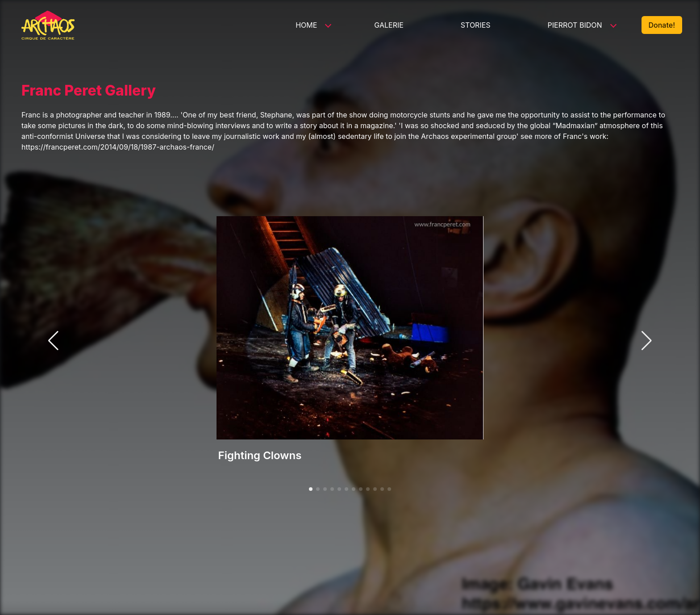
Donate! (662, 25)
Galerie (389, 25)
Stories (476, 25)
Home (306, 25)
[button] (311, 489)
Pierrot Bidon (575, 25)
